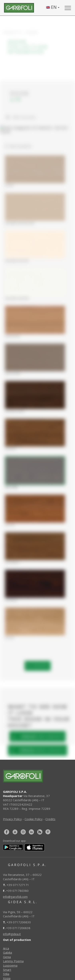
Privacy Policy (12, 819)
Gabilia (7, 952)
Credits (50, 819)
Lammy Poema (13, 961)
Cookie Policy (34, 819)
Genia (7, 957)
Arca (6, 948)
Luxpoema (10, 965)
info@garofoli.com (15, 897)
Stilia (6, 974)
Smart (7, 970)
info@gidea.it (12, 934)
